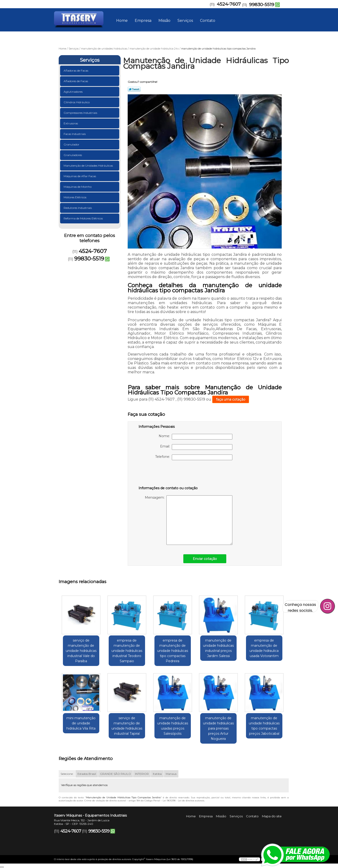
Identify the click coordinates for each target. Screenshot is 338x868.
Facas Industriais (75, 134)
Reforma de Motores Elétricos (84, 218)
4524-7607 (229, 4)
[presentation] (168, 474)
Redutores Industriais (78, 208)
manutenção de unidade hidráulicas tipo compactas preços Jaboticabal (264, 726)
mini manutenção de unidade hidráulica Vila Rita (81, 723)
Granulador (72, 144)
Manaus (171, 774)
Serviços (185, 21)
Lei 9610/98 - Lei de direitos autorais (183, 801)
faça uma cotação (231, 399)
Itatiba (157, 774)
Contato (208, 21)
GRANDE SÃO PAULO (115, 774)
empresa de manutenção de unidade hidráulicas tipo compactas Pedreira (173, 651)
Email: (196, 447)
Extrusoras (71, 123)
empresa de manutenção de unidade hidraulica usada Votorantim (264, 648)
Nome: (196, 437)
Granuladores (73, 155)
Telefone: (194, 457)
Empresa (143, 21)
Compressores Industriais (81, 113)
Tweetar (134, 89)
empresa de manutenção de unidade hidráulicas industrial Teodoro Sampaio (127, 651)
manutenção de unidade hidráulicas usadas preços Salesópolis (173, 726)
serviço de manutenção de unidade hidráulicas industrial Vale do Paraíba (81, 651)
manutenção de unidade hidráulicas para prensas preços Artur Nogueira (218, 728)
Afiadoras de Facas (76, 71)
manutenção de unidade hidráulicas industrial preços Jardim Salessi (218, 648)
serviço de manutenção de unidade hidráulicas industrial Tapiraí (127, 726)
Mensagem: (189, 520)
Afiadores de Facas (76, 81)
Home (122, 21)
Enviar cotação (205, 559)
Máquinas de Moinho (78, 187)
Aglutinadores (73, 92)
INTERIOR (142, 774)
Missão (164, 21)
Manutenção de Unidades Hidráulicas (89, 166)
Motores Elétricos (75, 197)
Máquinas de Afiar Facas (80, 176)
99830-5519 (262, 5)
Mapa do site (272, 816)
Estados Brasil (87, 774)
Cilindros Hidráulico (77, 102)
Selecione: (67, 774)
